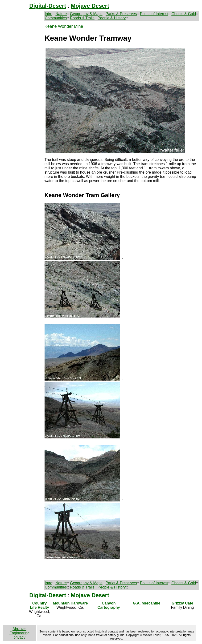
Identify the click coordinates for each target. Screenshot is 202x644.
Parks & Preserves (121, 14)
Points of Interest (154, 14)
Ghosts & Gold (184, 14)
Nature (61, 14)
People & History (112, 18)
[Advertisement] (22, 95)
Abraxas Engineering (19, 631)
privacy (19, 637)
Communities (56, 18)
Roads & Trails (82, 18)
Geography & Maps (86, 14)
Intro (49, 14)
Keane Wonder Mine (64, 26)
